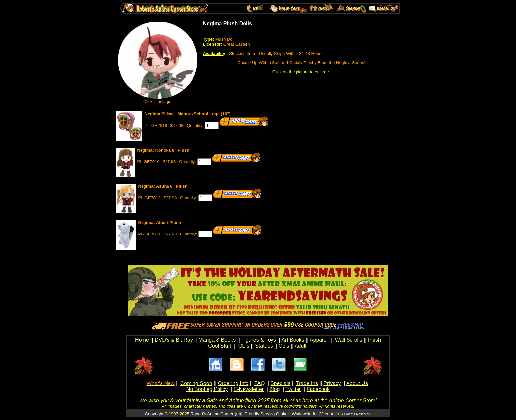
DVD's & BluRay (174, 340)
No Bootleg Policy (207, 389)
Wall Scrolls (349, 340)
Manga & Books (217, 340)
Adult (300, 346)
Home (142, 340)
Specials (280, 383)
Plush (374, 340)
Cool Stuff (219, 346)
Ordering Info (233, 383)
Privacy (332, 383)
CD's (244, 346)
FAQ (259, 383)
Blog (274, 389)
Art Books (293, 340)
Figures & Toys (259, 340)
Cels (284, 346)
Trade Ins (307, 383)
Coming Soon (196, 383)
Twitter (293, 389)
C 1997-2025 (177, 414)
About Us (357, 383)
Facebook (318, 389)
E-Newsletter (249, 389)
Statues (264, 346)
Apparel (319, 340)
